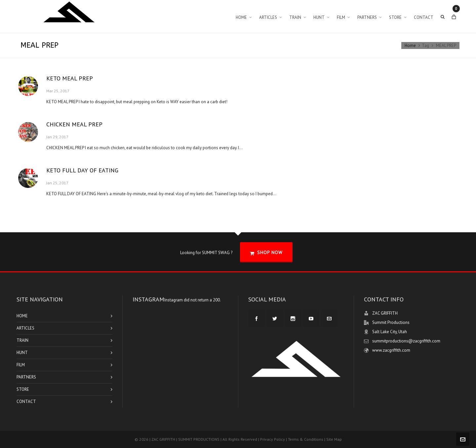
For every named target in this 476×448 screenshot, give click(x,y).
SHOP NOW (266, 253)
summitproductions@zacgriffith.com (406, 341)
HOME (22, 316)
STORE (23, 389)
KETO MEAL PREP (70, 78)
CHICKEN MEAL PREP (74, 124)
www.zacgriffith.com (391, 350)
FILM (21, 365)
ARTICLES (25, 328)
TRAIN (22, 340)
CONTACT (26, 402)
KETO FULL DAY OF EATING (82, 170)
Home (410, 45)
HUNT (22, 353)
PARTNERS (26, 377)
